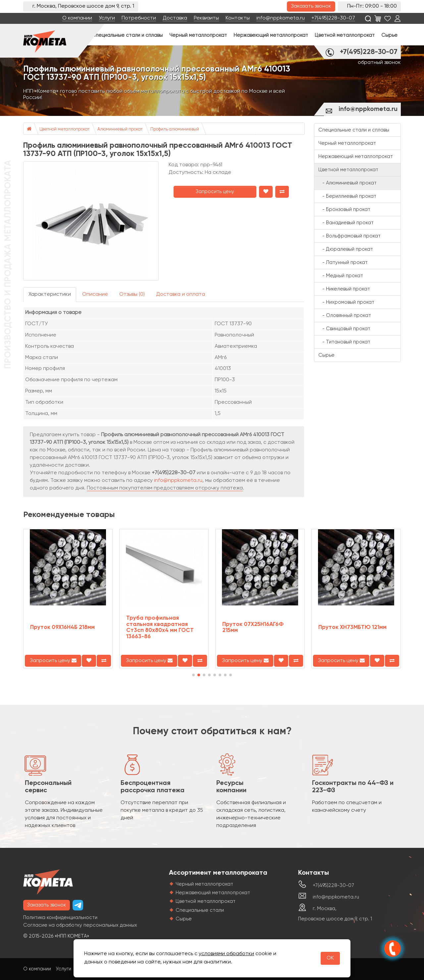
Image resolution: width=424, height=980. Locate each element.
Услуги (107, 18)
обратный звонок (379, 63)
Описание (95, 294)
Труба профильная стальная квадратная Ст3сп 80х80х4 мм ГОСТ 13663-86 (160, 627)
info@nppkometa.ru (281, 18)
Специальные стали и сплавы (127, 35)
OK (330, 958)
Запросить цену (215, 192)
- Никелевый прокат (344, 289)
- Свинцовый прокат (344, 329)
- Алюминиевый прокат (347, 183)
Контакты (238, 18)
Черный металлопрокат (198, 35)
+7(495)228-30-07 (333, 18)
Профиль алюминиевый (175, 129)
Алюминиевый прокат (120, 129)
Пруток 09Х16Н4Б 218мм (62, 627)
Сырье (389, 35)
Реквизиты (206, 18)
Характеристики (50, 294)
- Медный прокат (341, 276)
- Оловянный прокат (345, 315)
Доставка (175, 18)
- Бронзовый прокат (344, 209)
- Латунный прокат (343, 262)
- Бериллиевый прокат (347, 196)
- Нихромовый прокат (346, 302)
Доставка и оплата (181, 294)
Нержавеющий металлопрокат (271, 35)
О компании (77, 18)
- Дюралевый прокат (346, 249)
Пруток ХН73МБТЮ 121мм (352, 627)
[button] (193, 675)
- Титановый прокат (344, 342)
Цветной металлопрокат (345, 35)
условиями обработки (226, 954)
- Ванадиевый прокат (346, 223)
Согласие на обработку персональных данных (80, 925)
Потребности (139, 18)
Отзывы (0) (132, 294)
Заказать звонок (311, 6)
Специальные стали (200, 910)
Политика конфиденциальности (60, 918)
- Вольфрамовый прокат (349, 236)
